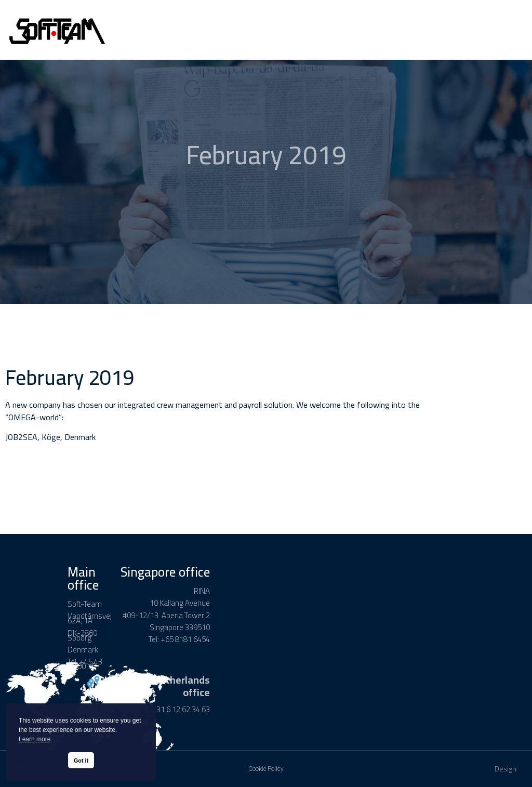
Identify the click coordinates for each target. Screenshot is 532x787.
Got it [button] (81, 761)
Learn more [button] (35, 739)
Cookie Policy (266, 769)
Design (506, 769)
